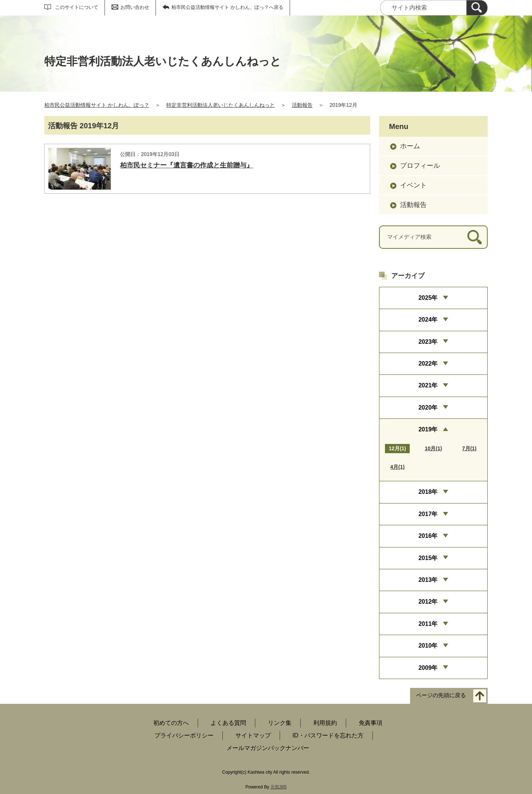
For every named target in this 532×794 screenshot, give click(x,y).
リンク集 (280, 723)
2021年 (428, 385)
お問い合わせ (135, 7)
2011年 (428, 624)
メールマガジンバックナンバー (268, 748)
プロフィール (420, 166)
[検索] (477, 8)
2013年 (428, 580)
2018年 (428, 492)
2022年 (428, 364)
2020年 (428, 408)
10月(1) (434, 448)
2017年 (428, 514)
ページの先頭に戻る (441, 695)
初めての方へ (171, 723)
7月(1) (469, 448)
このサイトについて (77, 7)
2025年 (428, 298)
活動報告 (302, 105)
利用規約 (325, 723)
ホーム (410, 146)
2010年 (428, 646)
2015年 (428, 558)
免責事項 (371, 723)
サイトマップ (253, 735)
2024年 (428, 320)
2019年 (428, 429)
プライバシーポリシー (184, 735)
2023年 (428, 342)
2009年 (428, 668)
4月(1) (397, 467)
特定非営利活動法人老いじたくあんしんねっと (221, 105)
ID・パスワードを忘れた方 (328, 735)
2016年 (428, 536)
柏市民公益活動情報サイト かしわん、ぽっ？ (97, 105)
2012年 (428, 602)
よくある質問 (228, 723)
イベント (413, 185)
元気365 (279, 787)
